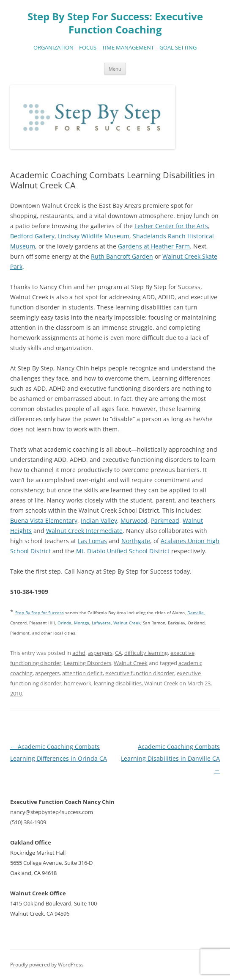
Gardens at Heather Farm (154, 246)
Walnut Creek (131, 663)
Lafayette (101, 623)
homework (78, 683)
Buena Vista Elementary (44, 520)
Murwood (134, 520)
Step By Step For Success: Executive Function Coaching (115, 23)
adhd (79, 653)
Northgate (136, 541)
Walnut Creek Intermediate (84, 531)
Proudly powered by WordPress (47, 965)
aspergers (100, 653)
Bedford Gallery (32, 236)
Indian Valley (99, 520)
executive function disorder (140, 673)
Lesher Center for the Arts (171, 226)
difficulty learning (146, 653)
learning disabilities (118, 683)
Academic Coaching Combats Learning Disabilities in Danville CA (170, 758)
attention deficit (82, 673)
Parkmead (165, 520)
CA (118, 653)
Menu (115, 69)
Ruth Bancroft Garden (122, 256)
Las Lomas (92, 541)
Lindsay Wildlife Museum (94, 236)
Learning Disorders (88, 663)
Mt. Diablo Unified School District (123, 551)
